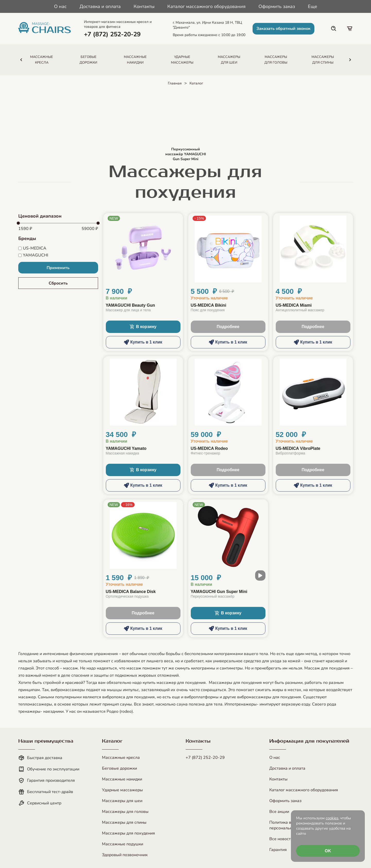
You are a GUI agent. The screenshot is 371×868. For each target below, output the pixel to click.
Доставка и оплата (100, 6)
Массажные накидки (122, 779)
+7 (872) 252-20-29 (205, 758)
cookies (332, 818)
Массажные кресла (121, 758)
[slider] (18, 223)
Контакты (144, 6)
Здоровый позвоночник (125, 855)
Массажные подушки (123, 844)
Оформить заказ (277, 6)
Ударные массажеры (122, 790)
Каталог (196, 83)
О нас (60, 6)
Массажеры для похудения (128, 833)
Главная (175, 83)
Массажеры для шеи (122, 801)
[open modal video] (260, 575)
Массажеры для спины (124, 822)
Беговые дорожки (119, 768)
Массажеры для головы (125, 812)
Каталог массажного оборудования (206, 6)
